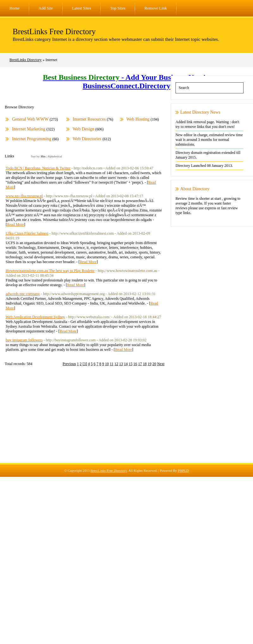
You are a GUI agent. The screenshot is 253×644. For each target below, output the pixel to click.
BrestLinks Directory (26, 60)
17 (140, 364)
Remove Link (156, 8)
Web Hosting (138, 119)
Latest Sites (82, 8)
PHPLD (183, 470)
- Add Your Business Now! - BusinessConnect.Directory (127, 82)
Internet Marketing (29, 129)
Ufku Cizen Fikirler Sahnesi (27, 233)
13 (121, 364)
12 (116, 364)
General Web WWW (30, 119)
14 (126, 364)
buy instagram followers (24, 340)
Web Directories (87, 139)
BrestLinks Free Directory (54, 32)
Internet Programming (32, 139)
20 (154, 364)
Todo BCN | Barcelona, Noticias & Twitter (38, 168)
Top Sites (118, 8)
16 (135, 364)
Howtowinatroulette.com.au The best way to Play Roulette (50, 271)
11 (112, 364)
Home (15, 8)
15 (131, 364)
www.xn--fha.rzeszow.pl (24, 196)
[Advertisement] (126, 419)
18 (145, 364)
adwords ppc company (23, 294)
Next (161, 364)
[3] (85, 364)
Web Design (83, 129)
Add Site (46, 8)
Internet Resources (89, 119)
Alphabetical (55, 156)
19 (150, 364)
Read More (15, 224)
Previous (69, 364)
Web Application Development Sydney (35, 317)
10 (107, 364)
